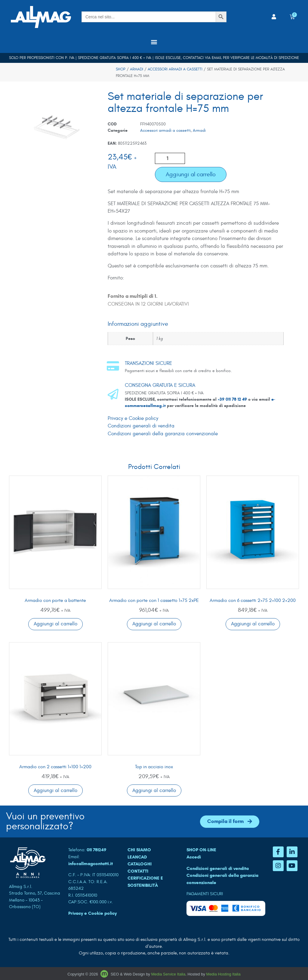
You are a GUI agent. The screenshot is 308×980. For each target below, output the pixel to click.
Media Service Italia (168, 974)
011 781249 (97, 850)
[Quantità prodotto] (170, 158)
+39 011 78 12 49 (233, 399)
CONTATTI (138, 871)
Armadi (137, 69)
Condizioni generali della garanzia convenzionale (163, 434)
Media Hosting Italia (223, 974)
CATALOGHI (140, 864)
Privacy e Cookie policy (133, 418)
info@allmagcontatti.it (91, 864)
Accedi (194, 857)
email (217, 58)
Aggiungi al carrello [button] (55, 624)
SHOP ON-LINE (201, 850)
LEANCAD (137, 857)
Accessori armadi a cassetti (175, 69)
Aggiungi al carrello (191, 174)
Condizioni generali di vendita (141, 426)
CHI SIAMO (139, 850)
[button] (154, 42)
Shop (121, 69)
